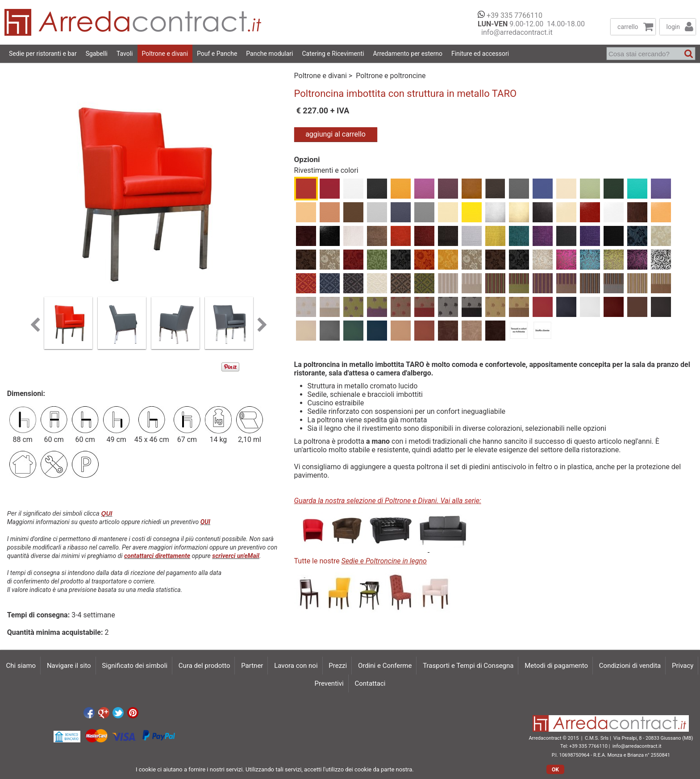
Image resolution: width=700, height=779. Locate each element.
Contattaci (370, 683)
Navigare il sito (69, 666)
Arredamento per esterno (408, 54)
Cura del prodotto (204, 666)
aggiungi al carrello (335, 134)
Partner (252, 666)
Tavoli (125, 54)
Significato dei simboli (135, 666)
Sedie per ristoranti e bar (43, 54)
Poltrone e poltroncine (391, 76)
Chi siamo (21, 666)
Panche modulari (269, 54)
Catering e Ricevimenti (333, 54)
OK (555, 770)
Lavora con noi (296, 666)
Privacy (683, 666)
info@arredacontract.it (515, 32)
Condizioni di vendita (630, 666)
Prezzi (338, 666)
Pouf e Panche (217, 54)
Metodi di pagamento (556, 666)
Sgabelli (97, 54)
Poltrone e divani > (324, 76)
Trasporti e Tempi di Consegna (468, 666)
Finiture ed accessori (480, 54)
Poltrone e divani (165, 54)
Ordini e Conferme (385, 666)
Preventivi (329, 683)
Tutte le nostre (360, 561)
